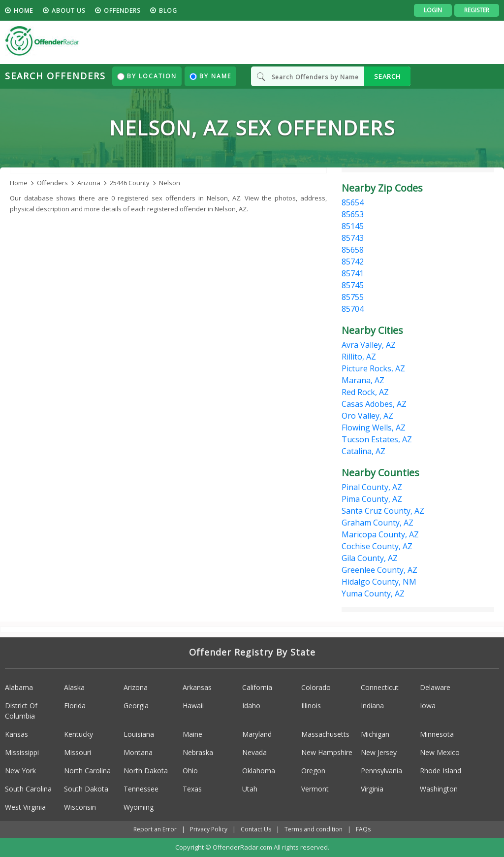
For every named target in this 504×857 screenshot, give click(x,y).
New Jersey (379, 752)
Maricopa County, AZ (380, 534)
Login (433, 10)
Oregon (313, 771)
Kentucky (79, 734)
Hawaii (193, 706)
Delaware (435, 687)
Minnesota (437, 734)
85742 (353, 262)
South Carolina (28, 789)
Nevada (254, 752)
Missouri (78, 752)
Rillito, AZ (359, 357)
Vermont (315, 789)
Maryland (257, 734)
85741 (353, 273)
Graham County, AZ (378, 523)
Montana (138, 752)
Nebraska (198, 752)
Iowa (428, 706)
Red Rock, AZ (365, 392)
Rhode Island (441, 771)
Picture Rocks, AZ (373, 368)
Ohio (190, 771)
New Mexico (440, 752)
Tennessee (141, 789)
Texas (192, 789)
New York (20, 771)
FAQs (363, 829)
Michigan (375, 734)
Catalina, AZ (363, 451)
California (257, 687)
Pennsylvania (381, 771)
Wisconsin (80, 807)
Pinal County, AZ (372, 487)
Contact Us (256, 829)
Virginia (372, 789)
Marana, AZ (363, 380)
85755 (353, 297)
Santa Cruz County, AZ (383, 511)
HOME (23, 11)
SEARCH (387, 76)
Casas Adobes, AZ (374, 404)
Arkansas (197, 687)
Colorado (316, 687)
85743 (353, 238)
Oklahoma (259, 771)
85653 (353, 214)
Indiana (372, 706)
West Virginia (25, 807)
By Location (147, 76)
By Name (210, 76)
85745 (353, 285)
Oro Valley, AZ (367, 416)
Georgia (136, 706)
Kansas (16, 734)
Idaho (251, 706)
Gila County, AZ (370, 558)
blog (168, 11)
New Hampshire (327, 752)
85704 (353, 309)
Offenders (122, 11)
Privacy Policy (209, 829)
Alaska (74, 687)
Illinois (311, 706)
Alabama (19, 687)
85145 (353, 226)
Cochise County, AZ (377, 546)
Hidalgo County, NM (379, 582)
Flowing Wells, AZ (374, 428)
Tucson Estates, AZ (377, 439)
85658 (353, 250)
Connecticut (380, 687)
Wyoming (139, 807)
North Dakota (146, 771)
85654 (353, 202)
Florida (75, 706)
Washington (439, 789)
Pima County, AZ (372, 499)
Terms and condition (314, 829)
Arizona (136, 687)
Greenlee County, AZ (379, 570)
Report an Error (155, 829)
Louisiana (139, 734)
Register (477, 10)
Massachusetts (325, 734)
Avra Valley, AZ (369, 345)
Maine (192, 734)
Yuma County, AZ (373, 593)
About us (68, 11)
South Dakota (86, 789)
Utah (250, 789)
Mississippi (22, 752)
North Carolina (87, 771)
